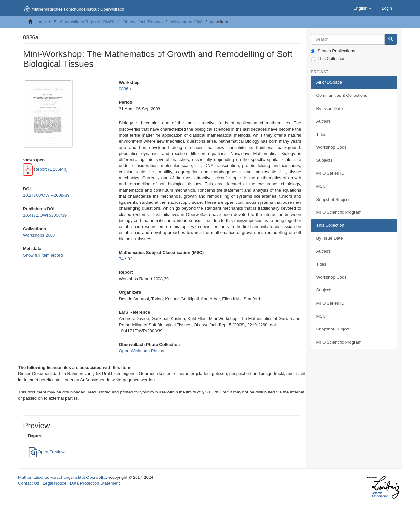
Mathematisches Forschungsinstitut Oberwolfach (64, 477)
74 (121, 259)
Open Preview (46, 452)
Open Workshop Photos (141, 351)
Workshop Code (332, 147)
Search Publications (333, 51)
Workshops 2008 (187, 22)
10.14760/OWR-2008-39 (46, 195)
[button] (363, 8)
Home (40, 22)
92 (130, 259)
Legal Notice (54, 483)
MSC (321, 186)
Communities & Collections (342, 95)
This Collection (328, 59)
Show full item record (43, 255)
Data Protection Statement (95, 483)
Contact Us (29, 483)
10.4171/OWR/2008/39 (45, 215)
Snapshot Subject (333, 199)
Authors (324, 121)
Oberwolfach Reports (143, 22)
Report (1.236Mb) (45, 169)
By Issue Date (330, 108)
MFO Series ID (330, 173)
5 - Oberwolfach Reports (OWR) (84, 22)
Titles (321, 134)
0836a (125, 89)
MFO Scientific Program (339, 212)
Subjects (325, 160)
